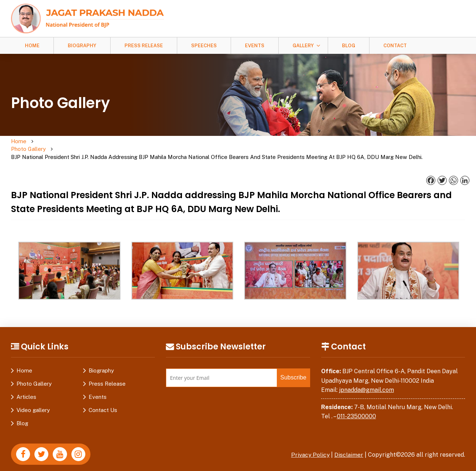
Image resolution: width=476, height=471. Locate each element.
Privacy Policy (309, 447)
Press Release (144, 46)
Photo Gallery (47, 145)
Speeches (204, 46)
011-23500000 (356, 409)
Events (255, 46)
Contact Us (103, 403)
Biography (82, 46)
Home (32, 46)
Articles (26, 390)
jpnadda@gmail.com (367, 383)
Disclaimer (349, 447)
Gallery (303, 46)
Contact (395, 46)
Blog (349, 46)
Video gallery (33, 403)
